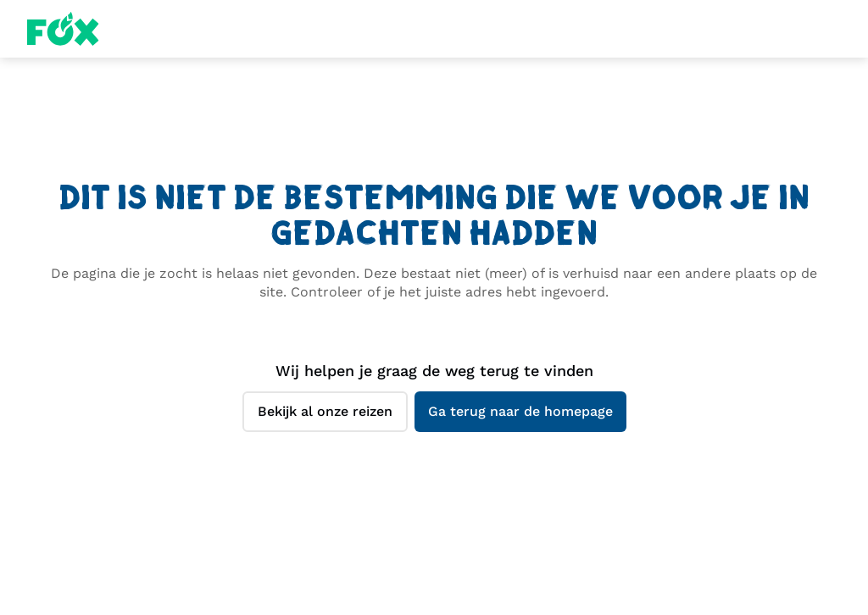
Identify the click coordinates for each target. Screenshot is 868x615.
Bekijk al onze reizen (325, 411)
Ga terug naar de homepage (520, 411)
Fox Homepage (63, 29)
